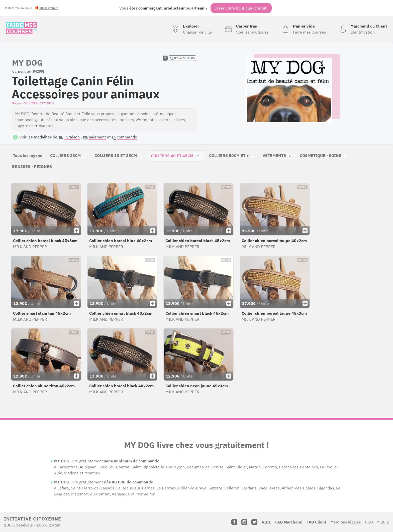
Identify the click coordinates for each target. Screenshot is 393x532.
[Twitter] (254, 522)
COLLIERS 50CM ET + (232, 155)
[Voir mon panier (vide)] (303, 29)
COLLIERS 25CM (68, 155)
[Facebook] (234, 522)
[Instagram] (244, 522)
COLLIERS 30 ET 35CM (119, 155)
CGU (369, 522)
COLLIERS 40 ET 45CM (176, 156)
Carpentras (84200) (28, 71)
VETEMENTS (277, 155)
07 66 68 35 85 (182, 58)
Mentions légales (346, 522)
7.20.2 (383, 522)
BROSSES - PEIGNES (35, 166)
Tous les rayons (28, 155)
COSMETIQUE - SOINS (323, 155)
